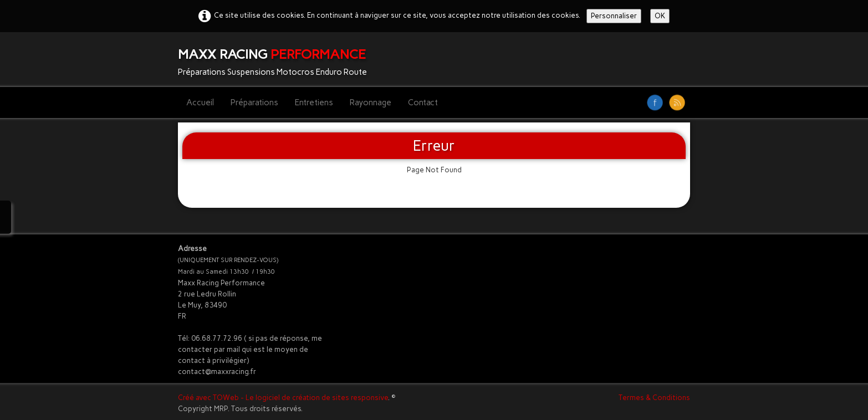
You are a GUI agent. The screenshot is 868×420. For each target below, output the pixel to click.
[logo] (277, 60)
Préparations (254, 103)
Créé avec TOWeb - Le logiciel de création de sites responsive (283, 398)
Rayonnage (371, 103)
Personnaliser (614, 16)
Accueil (200, 103)
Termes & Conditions (654, 398)
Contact (423, 103)
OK (660, 16)
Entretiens (314, 103)
